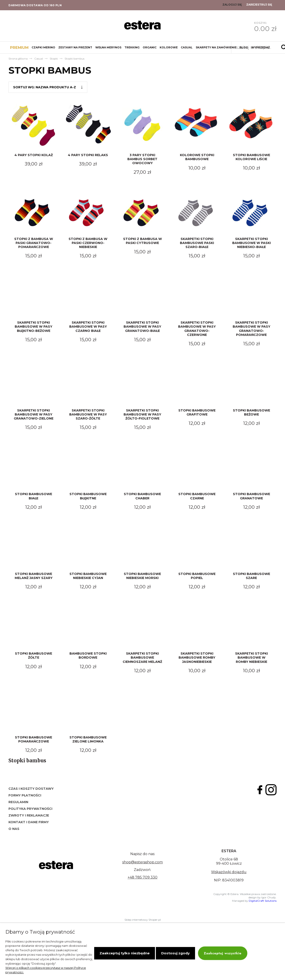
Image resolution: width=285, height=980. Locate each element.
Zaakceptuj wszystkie (223, 953)
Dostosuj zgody (175, 953)
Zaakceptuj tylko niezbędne (125, 953)
